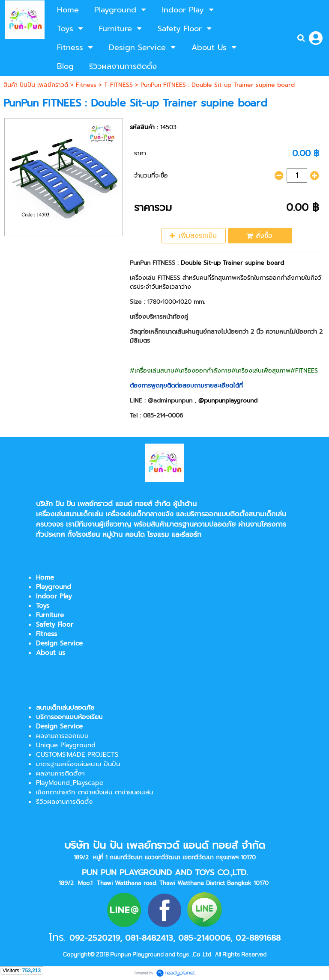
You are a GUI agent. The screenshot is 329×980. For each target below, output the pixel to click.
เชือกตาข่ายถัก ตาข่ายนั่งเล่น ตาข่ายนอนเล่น (94, 792)
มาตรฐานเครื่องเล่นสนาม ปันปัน (78, 764)
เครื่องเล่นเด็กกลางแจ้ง (139, 514)
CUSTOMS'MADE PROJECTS (77, 755)
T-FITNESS (118, 85)
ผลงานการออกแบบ (62, 736)
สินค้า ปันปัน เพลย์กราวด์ (36, 85)
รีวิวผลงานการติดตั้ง (64, 802)
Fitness (86, 85)
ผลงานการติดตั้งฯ (60, 773)
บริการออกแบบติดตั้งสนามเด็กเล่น (236, 514)
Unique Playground (66, 745)
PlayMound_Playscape (70, 783)
